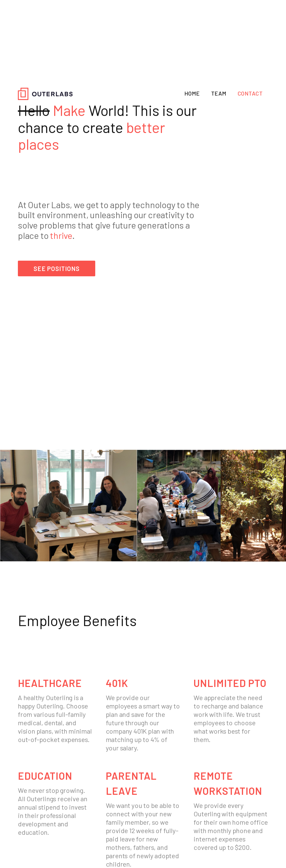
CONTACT (250, 93)
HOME (192, 93)
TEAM (219, 93)
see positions (57, 268)
